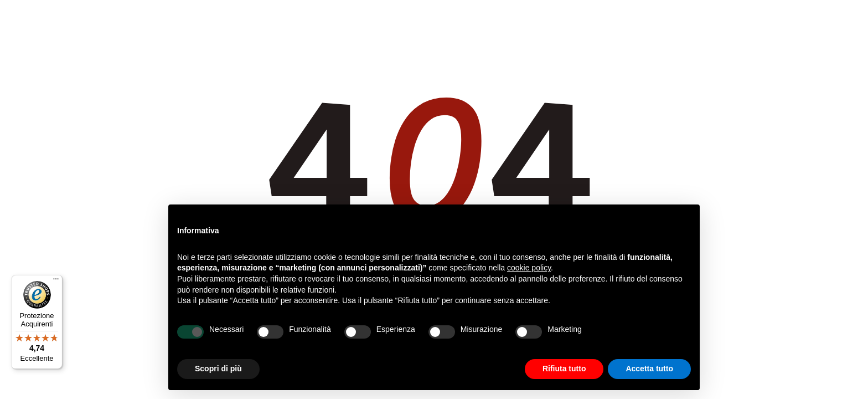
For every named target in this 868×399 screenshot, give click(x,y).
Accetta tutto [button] (649, 369)
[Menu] (56, 282)
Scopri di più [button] (218, 369)
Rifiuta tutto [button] (564, 369)
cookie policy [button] (529, 268)
